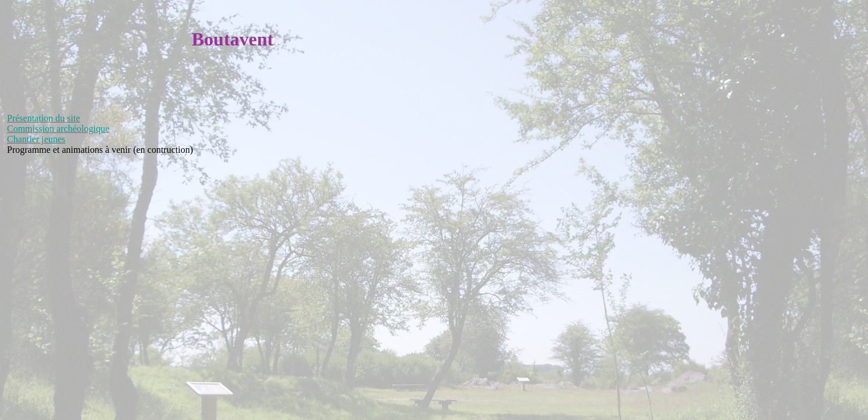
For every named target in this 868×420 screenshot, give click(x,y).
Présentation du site (43, 118)
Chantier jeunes (36, 139)
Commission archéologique (58, 129)
